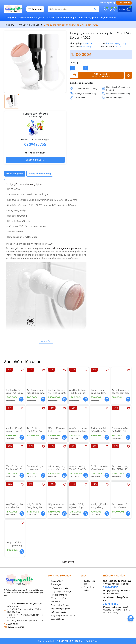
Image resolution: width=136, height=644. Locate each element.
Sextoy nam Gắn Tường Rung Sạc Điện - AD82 (99, 430)
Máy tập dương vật (59, 595)
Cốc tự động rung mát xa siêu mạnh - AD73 (57, 468)
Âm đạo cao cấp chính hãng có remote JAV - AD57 (120, 506)
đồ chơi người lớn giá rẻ (65, 248)
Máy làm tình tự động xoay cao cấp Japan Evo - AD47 (56, 506)
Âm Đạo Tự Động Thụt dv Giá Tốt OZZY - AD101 (78, 392)
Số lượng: (74, 63)
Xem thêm (46, 341)
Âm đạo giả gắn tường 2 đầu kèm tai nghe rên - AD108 (35, 392)
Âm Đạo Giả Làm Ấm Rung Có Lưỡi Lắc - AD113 (57, 392)
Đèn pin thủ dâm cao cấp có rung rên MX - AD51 (14, 544)
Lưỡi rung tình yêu (59, 612)
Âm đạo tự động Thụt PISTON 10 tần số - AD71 (120, 468)
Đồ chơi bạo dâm (58, 598)
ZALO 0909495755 (16, 627)
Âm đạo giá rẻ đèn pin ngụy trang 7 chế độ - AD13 (15, 430)
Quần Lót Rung (57, 619)
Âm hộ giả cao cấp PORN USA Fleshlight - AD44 (35, 430)
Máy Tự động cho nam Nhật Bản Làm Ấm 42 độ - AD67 (14, 506)
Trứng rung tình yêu (59, 588)
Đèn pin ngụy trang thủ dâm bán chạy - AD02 (99, 392)
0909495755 (124, 3)
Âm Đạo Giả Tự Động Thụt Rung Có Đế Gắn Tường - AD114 (14, 392)
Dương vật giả (57, 581)
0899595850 (111, 604)
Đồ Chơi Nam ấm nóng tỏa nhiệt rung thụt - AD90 (99, 468)
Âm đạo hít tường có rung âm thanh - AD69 (78, 430)
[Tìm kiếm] (96, 9)
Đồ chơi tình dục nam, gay (61, 18)
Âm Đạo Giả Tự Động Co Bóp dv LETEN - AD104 (77, 506)
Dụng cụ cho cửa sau (60, 605)
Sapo (95, 641)
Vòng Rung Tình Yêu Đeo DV (63, 616)
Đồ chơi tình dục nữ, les (31, 18)
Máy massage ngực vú (60, 609)
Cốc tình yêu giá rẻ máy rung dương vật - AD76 (35, 468)
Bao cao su (56, 602)
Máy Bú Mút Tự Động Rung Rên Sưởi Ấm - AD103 (35, 506)
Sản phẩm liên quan (23, 362)
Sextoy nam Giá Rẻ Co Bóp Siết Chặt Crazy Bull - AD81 (120, 430)
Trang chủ (11, 18)
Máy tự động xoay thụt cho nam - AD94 (57, 430)
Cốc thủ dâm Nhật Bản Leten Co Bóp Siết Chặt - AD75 (15, 468)
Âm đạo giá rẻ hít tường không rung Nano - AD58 (100, 506)
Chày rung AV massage (61, 591)
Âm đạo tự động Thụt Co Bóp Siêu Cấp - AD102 (78, 468)
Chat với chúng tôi (35, 160)
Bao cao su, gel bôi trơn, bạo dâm (97, 18)
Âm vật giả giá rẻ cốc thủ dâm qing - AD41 (121, 392)
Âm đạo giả (56, 585)
